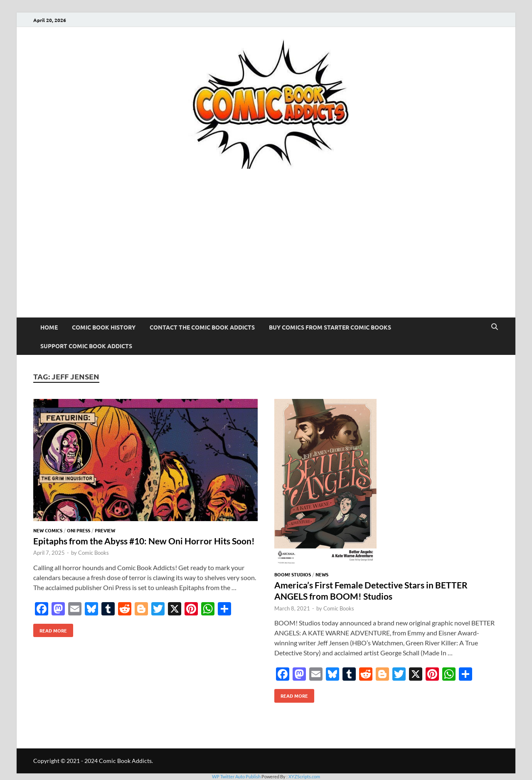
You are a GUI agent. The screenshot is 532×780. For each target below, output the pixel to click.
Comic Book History (104, 327)
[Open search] (495, 327)
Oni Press (79, 530)
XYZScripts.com (304, 776)
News (322, 574)
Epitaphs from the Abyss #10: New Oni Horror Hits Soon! (144, 541)
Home (49, 327)
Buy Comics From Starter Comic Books (330, 327)
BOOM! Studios (293, 574)
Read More (50, 629)
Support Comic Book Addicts (86, 346)
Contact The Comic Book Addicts (202, 327)
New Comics (48, 530)
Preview (105, 530)
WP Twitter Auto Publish (236, 776)
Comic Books (94, 553)
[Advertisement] (266, 255)
